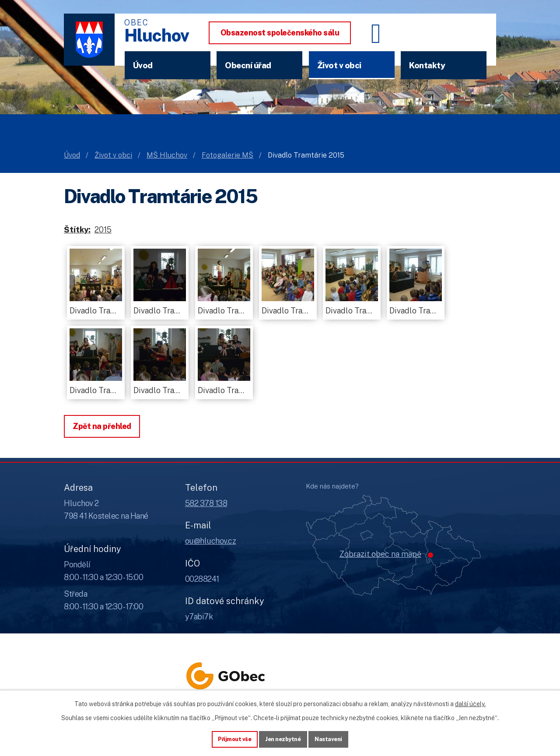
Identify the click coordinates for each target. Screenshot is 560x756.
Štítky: (77, 230)
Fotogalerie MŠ (227, 155)
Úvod (143, 65)
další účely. (470, 702)
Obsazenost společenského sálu (280, 33)
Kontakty (427, 65)
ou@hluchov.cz (211, 541)
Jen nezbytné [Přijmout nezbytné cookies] (283, 738)
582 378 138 (206, 503)
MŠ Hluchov (167, 155)
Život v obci (339, 65)
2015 (103, 230)
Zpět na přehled (102, 426)
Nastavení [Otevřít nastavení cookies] (333, 738)
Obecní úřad (248, 65)
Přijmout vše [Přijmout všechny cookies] (230, 738)
